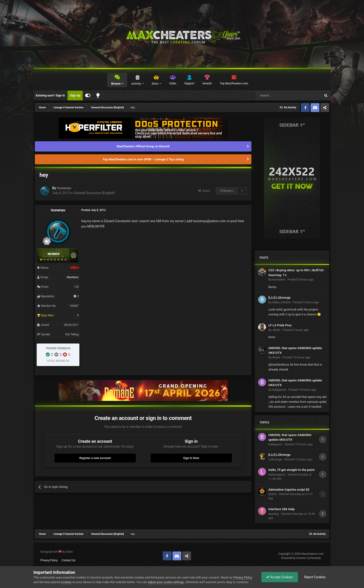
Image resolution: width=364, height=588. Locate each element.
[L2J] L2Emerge (279, 297)
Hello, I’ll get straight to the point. (292, 470)
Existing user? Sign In (50, 95)
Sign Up (75, 95)
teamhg (273, 514)
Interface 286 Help (281, 509)
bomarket (279, 279)
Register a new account (95, 458)
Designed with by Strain (57, 552)
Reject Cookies (315, 577)
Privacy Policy (49, 560)
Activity (136, 84)
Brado (276, 357)
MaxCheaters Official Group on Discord (143, 146)
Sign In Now (191, 458)
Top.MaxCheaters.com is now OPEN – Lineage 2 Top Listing (143, 159)
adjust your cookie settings (166, 582)
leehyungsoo (277, 474)
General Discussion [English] (94, 193)
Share (204, 191)
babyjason (279, 390)
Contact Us (69, 560)
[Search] (278, 96)
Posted (301, 279)
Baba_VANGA (281, 302)
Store (155, 84)
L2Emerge (275, 459)
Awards (207, 83)
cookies (66, 582)
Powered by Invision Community (301, 558)
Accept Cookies (280, 577)
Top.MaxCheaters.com (234, 83)
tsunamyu (64, 188)
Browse (116, 84)
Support (189, 83)
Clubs (173, 83)
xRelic (276, 330)
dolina (272, 494)
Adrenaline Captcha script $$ (289, 489)
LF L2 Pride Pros (280, 325)
